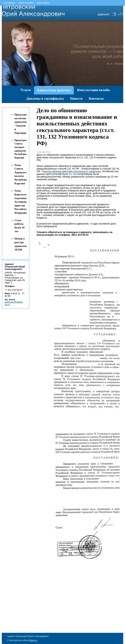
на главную (9, 3)
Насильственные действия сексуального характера (71, 171)
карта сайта (43, 3)
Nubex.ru (33, 640)
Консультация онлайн (93, 90)
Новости (76, 99)
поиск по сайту (26, 3)
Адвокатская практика (54, 90)
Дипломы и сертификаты (45, 99)
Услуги (26, 90)
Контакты (96, 99)
